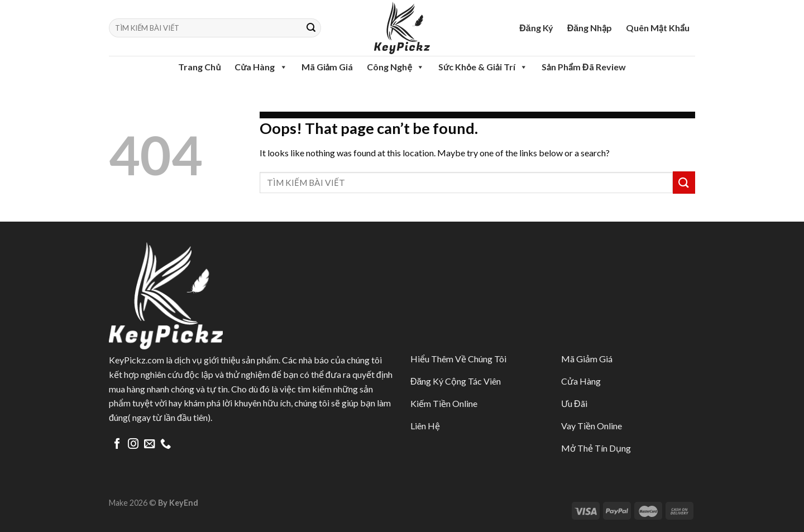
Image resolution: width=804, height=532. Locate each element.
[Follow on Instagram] (133, 444)
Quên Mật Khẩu (658, 28)
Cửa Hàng (261, 67)
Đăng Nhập (590, 28)
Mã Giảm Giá (327, 67)
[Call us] (166, 444)
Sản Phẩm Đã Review (583, 67)
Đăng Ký (536, 28)
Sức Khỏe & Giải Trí (483, 67)
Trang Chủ (199, 67)
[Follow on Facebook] (117, 444)
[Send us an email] (149, 444)
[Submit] (311, 28)
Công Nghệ (395, 67)
